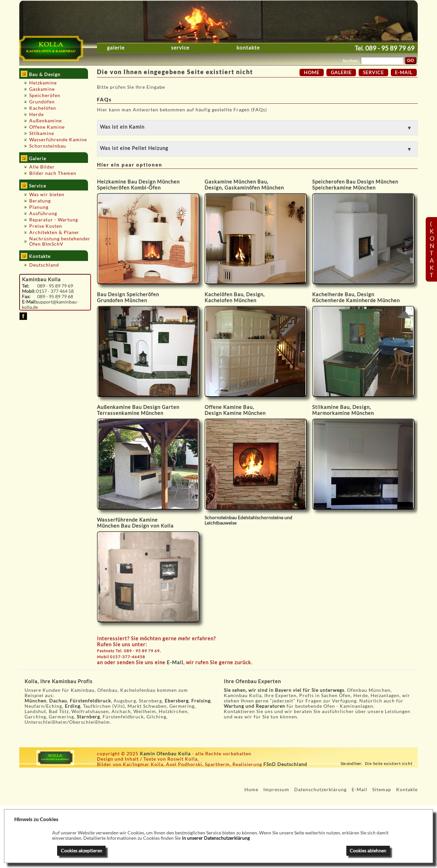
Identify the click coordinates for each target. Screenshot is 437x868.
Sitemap (382, 790)
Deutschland (44, 265)
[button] (257, 128)
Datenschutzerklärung (320, 790)
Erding (73, 706)
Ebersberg (177, 701)
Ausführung (43, 213)
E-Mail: (29, 302)
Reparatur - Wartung (54, 220)
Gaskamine (42, 89)
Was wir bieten (47, 194)
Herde (37, 114)
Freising (201, 701)
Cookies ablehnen (368, 851)
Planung (39, 207)
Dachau (58, 701)
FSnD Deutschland (285, 764)
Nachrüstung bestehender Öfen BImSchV (60, 241)
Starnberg (88, 717)
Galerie (116, 48)
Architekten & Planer (54, 232)
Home (312, 72)
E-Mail (175, 662)
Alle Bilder (42, 167)
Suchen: (351, 61)
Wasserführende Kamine (58, 140)
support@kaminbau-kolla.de (50, 305)
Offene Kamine (47, 127)
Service (180, 48)
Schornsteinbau (48, 146)
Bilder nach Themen (53, 173)
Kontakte (248, 48)
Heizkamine (43, 83)
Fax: (26, 297)
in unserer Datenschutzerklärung (216, 838)
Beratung (40, 201)
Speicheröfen (45, 95)
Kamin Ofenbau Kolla (165, 754)
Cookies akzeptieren (82, 851)
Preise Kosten (46, 226)
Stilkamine (42, 133)
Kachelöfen (43, 108)
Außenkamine (45, 121)
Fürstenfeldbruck (90, 701)
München (36, 701)
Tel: (26, 286)
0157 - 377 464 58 (55, 291)
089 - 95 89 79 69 (390, 48)
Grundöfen (42, 102)
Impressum (276, 790)
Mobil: (29, 291)
